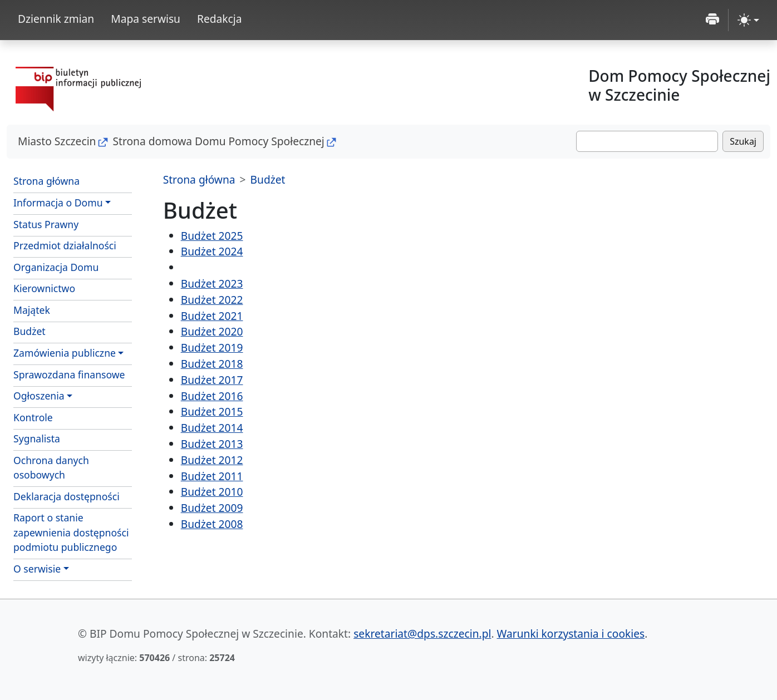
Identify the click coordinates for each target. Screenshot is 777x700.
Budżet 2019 (212, 347)
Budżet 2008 (212, 524)
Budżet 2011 (212, 476)
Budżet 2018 (212, 364)
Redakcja (220, 19)
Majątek (32, 310)
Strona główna (46, 181)
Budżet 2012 (212, 460)
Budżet (29, 331)
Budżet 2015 (212, 411)
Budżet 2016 (212, 396)
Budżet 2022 (212, 300)
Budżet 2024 (212, 251)
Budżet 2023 (212, 284)
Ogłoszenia (39, 396)
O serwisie (37, 569)
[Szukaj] (647, 141)
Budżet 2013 (212, 444)
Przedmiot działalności (65, 245)
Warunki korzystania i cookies (571, 634)
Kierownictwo (44, 288)
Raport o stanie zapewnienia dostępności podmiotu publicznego (71, 532)
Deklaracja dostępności (67, 496)
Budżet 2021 (212, 316)
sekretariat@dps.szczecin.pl (422, 634)
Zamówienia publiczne (65, 353)
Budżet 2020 (212, 331)
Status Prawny (46, 224)
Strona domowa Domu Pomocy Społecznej (218, 141)
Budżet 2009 (212, 508)
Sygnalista (37, 438)
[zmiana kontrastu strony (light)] (748, 20)
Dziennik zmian (56, 19)
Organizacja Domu (56, 267)
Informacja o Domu (58, 203)
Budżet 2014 (212, 428)
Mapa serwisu (146, 19)
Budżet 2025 (212, 236)
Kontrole (33, 417)
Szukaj (743, 141)
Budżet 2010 (212, 492)
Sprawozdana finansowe (69, 374)
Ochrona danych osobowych (51, 467)
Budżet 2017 (212, 380)
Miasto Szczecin (57, 141)
